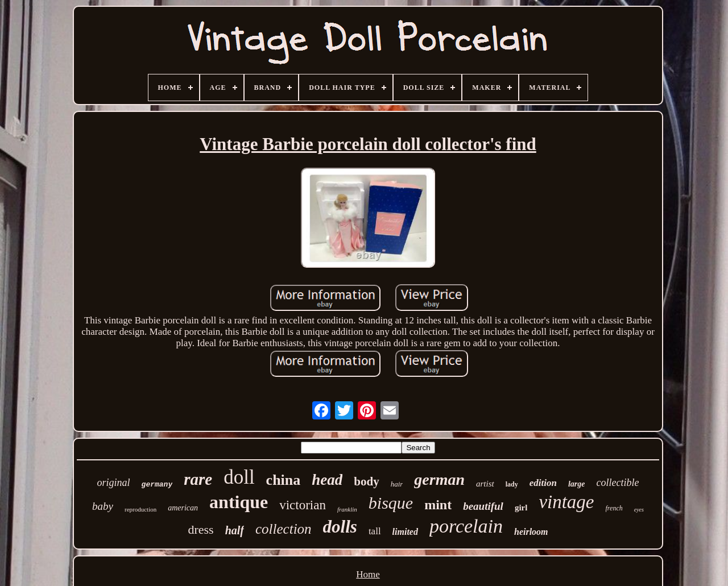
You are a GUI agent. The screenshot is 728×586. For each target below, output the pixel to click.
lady (512, 484)
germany (157, 485)
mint (438, 505)
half (235, 530)
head (327, 480)
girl (521, 508)
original (114, 483)
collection (284, 529)
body (366, 481)
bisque (391, 503)
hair (397, 484)
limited (405, 532)
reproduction (140, 509)
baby (103, 506)
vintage (566, 502)
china (284, 480)
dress (200, 529)
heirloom (531, 532)
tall (375, 531)
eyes (639, 510)
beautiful (483, 506)
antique (239, 502)
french (614, 508)
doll (239, 477)
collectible (617, 483)
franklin (347, 509)
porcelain (466, 526)
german (439, 479)
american (183, 508)
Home (368, 574)
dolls (340, 527)
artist (485, 484)
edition (543, 483)
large (577, 484)
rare (198, 479)
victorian (303, 505)
